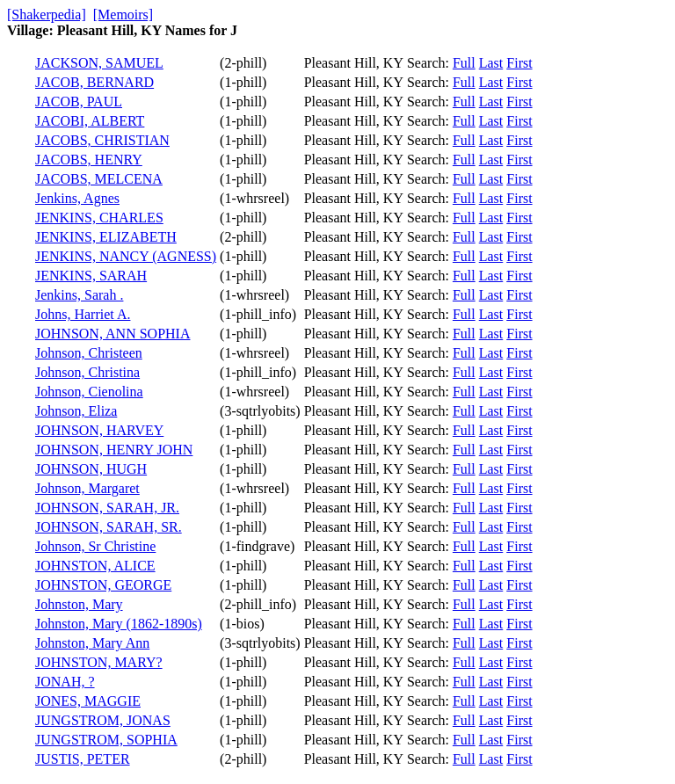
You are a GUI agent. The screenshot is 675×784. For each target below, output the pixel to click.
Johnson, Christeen (89, 353)
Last (491, 63)
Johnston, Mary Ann (92, 643)
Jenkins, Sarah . (79, 295)
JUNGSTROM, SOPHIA (106, 740)
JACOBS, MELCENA (99, 179)
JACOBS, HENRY (89, 160)
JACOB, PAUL (79, 102)
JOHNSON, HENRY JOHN (114, 450)
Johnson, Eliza (76, 411)
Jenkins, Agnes (77, 198)
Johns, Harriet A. (83, 314)
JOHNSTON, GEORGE (103, 585)
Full (464, 63)
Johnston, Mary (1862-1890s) (119, 624)
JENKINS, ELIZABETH (106, 237)
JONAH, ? (65, 682)
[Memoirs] (123, 15)
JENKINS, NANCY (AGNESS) (126, 256)
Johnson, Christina (87, 372)
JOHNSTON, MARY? (99, 662)
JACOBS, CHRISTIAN (102, 140)
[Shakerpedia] (47, 15)
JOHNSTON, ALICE (95, 566)
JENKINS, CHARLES (99, 218)
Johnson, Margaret (87, 488)
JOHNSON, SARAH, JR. (107, 508)
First (519, 63)
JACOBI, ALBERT (90, 121)
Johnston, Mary (79, 604)
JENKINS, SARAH (91, 276)
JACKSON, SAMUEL (99, 63)
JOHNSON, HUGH (91, 469)
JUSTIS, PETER (83, 759)
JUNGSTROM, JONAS (103, 720)
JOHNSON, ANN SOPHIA (112, 334)
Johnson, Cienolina (89, 392)
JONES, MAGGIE (88, 701)
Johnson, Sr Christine (95, 546)
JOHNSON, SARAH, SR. (109, 527)
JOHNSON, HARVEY (99, 430)
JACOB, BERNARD (94, 82)
